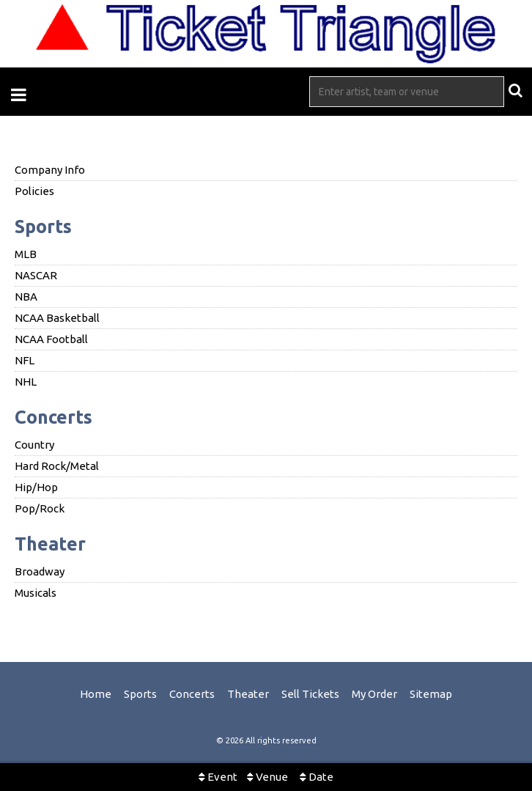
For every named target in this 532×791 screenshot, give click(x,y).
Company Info (50, 170)
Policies (34, 191)
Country (34, 445)
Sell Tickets (310, 694)
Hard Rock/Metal (57, 466)
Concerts (53, 417)
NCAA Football (51, 339)
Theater (50, 544)
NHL (26, 382)
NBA (26, 297)
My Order (374, 694)
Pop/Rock (40, 508)
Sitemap (431, 694)
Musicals (36, 593)
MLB (26, 254)
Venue (267, 777)
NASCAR (36, 275)
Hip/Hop (36, 487)
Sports (43, 227)
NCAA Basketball (57, 318)
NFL (25, 360)
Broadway (40, 571)
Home (96, 694)
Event (218, 777)
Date (317, 777)
